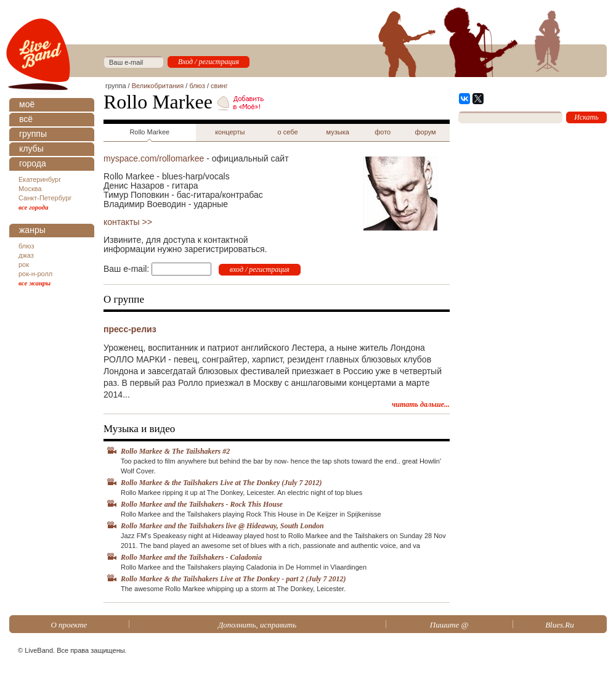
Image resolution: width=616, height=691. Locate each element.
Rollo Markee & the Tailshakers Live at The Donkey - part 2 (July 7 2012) (233, 579)
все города (34, 207)
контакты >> (128, 222)
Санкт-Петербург (45, 198)
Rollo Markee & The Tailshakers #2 (175, 451)
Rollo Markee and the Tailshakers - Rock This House (202, 504)
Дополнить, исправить (257, 625)
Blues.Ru (560, 625)
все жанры (34, 283)
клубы (31, 149)
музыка (338, 132)
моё (27, 104)
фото (383, 132)
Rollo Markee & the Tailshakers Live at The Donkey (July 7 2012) (221, 483)
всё (26, 119)
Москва (30, 189)
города (33, 163)
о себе (288, 132)
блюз (26, 246)
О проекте (69, 625)
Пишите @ (449, 625)
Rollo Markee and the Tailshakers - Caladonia (191, 557)
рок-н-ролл (35, 274)
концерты (230, 132)
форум (426, 132)
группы (33, 134)
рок (24, 264)
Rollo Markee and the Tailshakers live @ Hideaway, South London (222, 526)
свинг (219, 86)
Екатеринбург (40, 179)
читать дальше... (421, 404)
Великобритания (158, 86)
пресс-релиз (130, 329)
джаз (26, 255)
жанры (32, 230)
